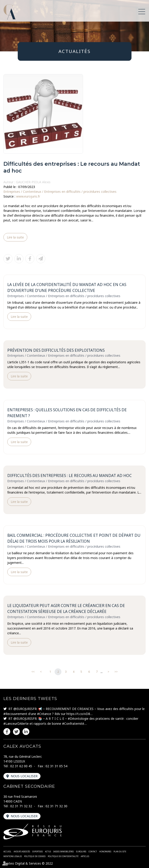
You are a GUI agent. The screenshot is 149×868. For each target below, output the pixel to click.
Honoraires (105, 852)
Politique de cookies (35, 856)
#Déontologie (78, 719)
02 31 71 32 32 (21, 806)
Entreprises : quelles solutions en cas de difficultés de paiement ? (67, 413)
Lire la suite (15, 237)
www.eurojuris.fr (28, 196)
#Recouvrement (15, 714)
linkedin (26, 732)
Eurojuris (81, 852)
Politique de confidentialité (63, 856)
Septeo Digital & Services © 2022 (28, 863)
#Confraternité (73, 724)
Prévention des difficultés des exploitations (56, 350)
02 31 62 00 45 (21, 766)
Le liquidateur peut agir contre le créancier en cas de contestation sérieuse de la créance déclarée (66, 608)
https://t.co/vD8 (78, 714)
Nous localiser (24, 776)
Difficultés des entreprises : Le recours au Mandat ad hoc (69, 475)
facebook (7, 732)
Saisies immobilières (63, 852)
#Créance (44, 714)
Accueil (7, 852)
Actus (48, 852)
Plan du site (120, 852)
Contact (93, 852)
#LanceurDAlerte (16, 724)
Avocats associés (22, 852)
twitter (16, 732)
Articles (85, 856)
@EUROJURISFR (25, 709)
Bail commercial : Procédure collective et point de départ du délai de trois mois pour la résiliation (74, 538)
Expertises (38, 852)
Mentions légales (13, 856)
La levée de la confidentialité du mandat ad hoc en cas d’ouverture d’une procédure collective (67, 287)
